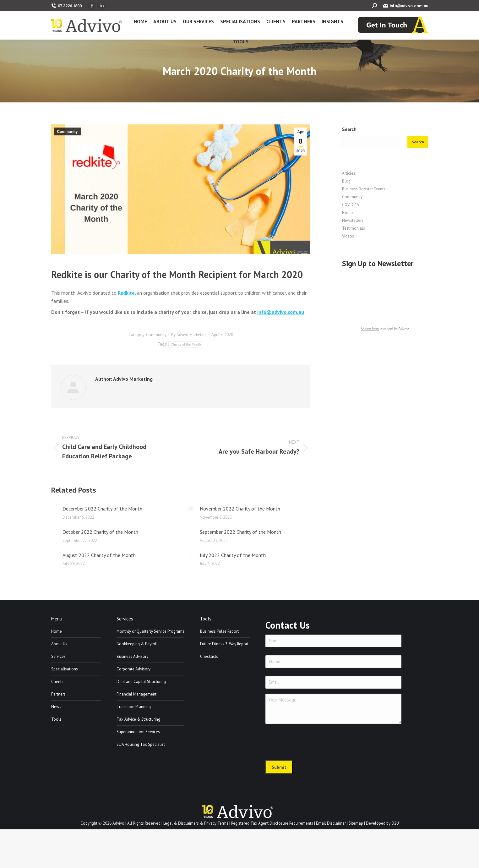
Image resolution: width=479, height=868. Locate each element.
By (189, 335)
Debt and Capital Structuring (141, 682)
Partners (58, 694)
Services (58, 656)
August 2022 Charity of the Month (99, 555)
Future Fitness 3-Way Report (224, 644)
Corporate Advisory (133, 669)
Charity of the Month (186, 344)
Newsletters (353, 220)
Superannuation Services (138, 732)
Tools (56, 719)
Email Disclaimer (331, 823)
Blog (346, 181)
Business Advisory (132, 656)
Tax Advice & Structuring (138, 719)
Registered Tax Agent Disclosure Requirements (272, 823)
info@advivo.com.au (406, 6)
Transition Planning (134, 707)
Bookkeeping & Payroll (137, 644)
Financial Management (136, 694)
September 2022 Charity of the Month (240, 532)
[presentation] (313, 741)
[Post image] (54, 509)
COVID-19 (351, 205)
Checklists (209, 656)
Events (348, 213)
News (56, 707)
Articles (349, 173)
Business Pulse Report (219, 631)
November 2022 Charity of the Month (240, 509)
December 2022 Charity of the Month (102, 509)
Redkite (126, 293)
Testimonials (354, 228)
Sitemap (356, 823)
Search (349, 129)
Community (68, 132)
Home (57, 631)
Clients (57, 682)
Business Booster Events (364, 189)
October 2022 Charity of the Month (100, 532)
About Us (59, 644)
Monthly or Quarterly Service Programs (150, 631)
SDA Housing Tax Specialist (141, 744)
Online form (370, 328)
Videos (348, 236)
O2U (395, 823)
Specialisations (65, 669)
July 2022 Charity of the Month (233, 555)
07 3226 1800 (66, 6)
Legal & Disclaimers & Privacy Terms (196, 823)
